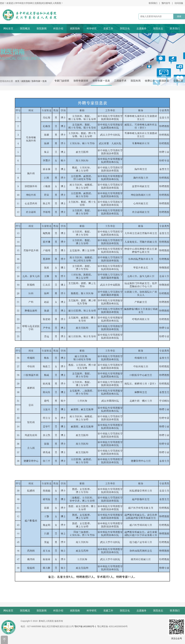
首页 (17, 81)
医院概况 (25, 29)
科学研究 (92, 29)
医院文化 (125, 29)
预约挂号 (166, 3)
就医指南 (75, 29)
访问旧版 (179, 3)
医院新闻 (42, 29)
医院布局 (136, 81)
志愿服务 (142, 29)
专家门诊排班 (62, 81)
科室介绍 (58, 29)
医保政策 (164, 81)
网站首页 (8, 29)
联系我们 (153, 3)
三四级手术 (120, 81)
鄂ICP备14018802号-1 (85, 626)
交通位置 (178, 81)
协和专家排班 (81, 81)
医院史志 (158, 29)
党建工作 (108, 29)
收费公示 (150, 81)
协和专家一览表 (101, 81)
